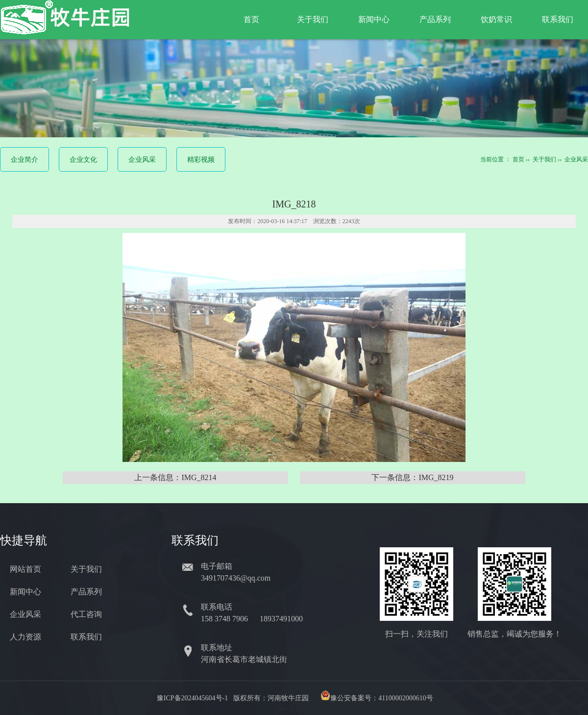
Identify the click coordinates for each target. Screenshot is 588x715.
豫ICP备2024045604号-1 (192, 698)
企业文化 (83, 160)
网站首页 (25, 569)
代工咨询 (86, 614)
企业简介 (24, 160)
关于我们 (313, 19)
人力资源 (25, 637)
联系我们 (558, 19)
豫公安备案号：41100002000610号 (381, 698)
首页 (251, 19)
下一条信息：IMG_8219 (412, 477)
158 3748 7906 (225, 619)
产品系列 (435, 19)
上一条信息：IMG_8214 (175, 477)
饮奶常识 (496, 19)
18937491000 (282, 619)
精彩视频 (201, 160)
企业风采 (142, 160)
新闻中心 (374, 19)
